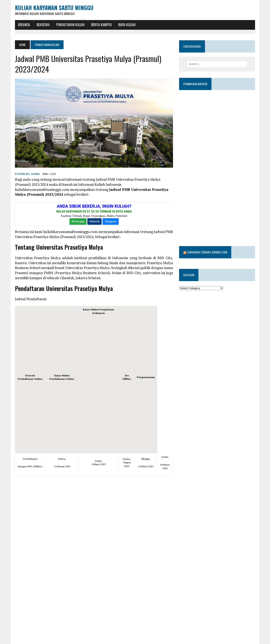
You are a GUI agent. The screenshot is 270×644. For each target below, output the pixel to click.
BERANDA (23, 25)
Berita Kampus (100, 25)
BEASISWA (42, 25)
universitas (98, 641)
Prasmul (81, 641)
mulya (51, 641)
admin (34, 175)
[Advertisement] (98, 384)
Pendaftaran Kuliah (69, 25)
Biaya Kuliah (125, 25)
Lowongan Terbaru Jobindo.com (207, 241)
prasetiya (65, 641)
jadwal (38, 641)
